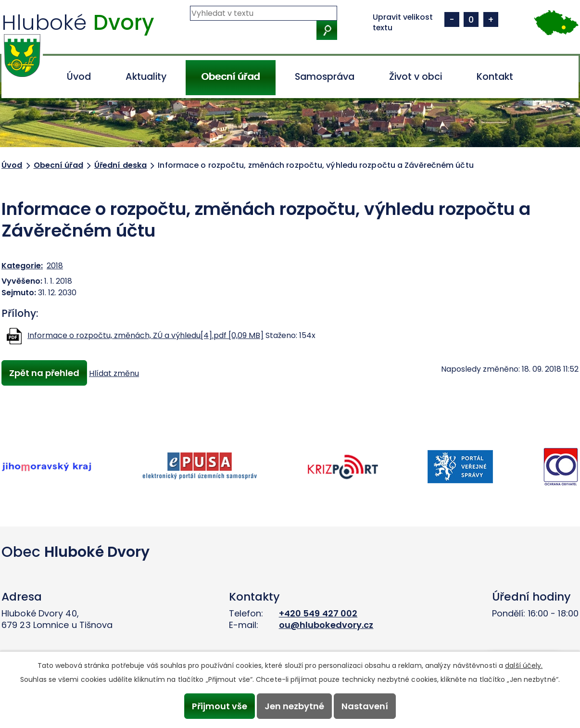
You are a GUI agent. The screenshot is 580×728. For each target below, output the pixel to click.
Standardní (471, 19)
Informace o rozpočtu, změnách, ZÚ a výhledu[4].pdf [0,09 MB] (145, 335)
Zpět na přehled (44, 373)
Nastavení (365, 706)
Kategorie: (22, 266)
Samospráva (325, 77)
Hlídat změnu (114, 373)
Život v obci (416, 77)
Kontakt (495, 77)
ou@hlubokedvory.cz (326, 625)
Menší (452, 19)
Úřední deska (120, 165)
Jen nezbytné (294, 706)
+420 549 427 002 (318, 613)
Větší (491, 19)
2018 (55, 266)
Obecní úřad (230, 77)
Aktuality (146, 77)
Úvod (79, 77)
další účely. (524, 665)
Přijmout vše (219, 706)
